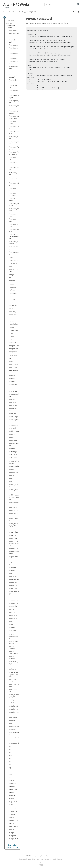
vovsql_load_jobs (14, 691)
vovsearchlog (14, 603)
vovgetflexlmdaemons (14, 462)
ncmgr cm (13, 343)
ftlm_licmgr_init (13, 86)
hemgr (11, 257)
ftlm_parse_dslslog (14, 133)
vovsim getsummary (13, 653)
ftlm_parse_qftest (14, 210)
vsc (10, 746)
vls (10, 358)
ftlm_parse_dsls (14, 128)
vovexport (12, 428)
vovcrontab (13, 405)
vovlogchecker (14, 515)
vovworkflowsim (14, 739)
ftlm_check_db (13, 49)
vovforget (12, 449)
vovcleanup (13, 391)
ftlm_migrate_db (14, 102)
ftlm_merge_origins (14, 97)
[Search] (72, 5)
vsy (10, 768)
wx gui (11, 792)
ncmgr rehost (14, 346)
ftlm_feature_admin (14, 68)
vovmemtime (13, 532)
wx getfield (13, 789)
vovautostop (13, 367)
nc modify (12, 312)
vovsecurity (13, 606)
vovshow (12, 628)
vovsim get (13, 647)
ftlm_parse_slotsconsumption (14, 237)
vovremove (13, 583)
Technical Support (46, 859)
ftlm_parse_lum (14, 189)
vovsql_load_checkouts (14, 680)
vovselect (12, 609)
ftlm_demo (13, 58)
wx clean (12, 780)
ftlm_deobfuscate (14, 63)
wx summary (13, 827)
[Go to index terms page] (76, 5)
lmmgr (11, 275)
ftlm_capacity (14, 45)
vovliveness (13, 507)
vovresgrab (13, 589)
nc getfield (13, 293)
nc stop (12, 327)
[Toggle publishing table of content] (5, 17)
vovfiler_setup (14, 431)
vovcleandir (13, 388)
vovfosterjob (13, 452)
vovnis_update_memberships (14, 543)
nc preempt (13, 315)
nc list (11, 309)
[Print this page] (79, 12)
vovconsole (13, 402)
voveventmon (14, 425)
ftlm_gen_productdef (14, 76)
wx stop (12, 823)
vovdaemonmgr (14, 410)
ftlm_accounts (14, 37)
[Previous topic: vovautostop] (74, 12)
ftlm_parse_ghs (13, 158)
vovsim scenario (12, 658)
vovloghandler (14, 520)
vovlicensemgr (14, 503)
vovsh (11, 625)
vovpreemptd (14, 549)
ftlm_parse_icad (14, 174)
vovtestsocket (14, 717)
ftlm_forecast (14, 72)
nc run (11, 321)
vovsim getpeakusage (14, 636)
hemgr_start (13, 260)
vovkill (11, 479)
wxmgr (11, 833)
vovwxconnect (14, 743)
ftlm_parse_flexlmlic (14, 148)
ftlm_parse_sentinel (14, 225)
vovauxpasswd (31, 12)
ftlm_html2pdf (14, 81)
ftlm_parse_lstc (14, 184)
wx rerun (12, 814)
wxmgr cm (13, 836)
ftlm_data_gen (13, 54)
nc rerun (12, 318)
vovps (11, 573)
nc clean (12, 281)
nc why (11, 336)
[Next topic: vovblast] (76, 12)
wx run (11, 817)
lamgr (11, 266)
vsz (10, 771)
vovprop (12, 570)
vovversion (13, 730)
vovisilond (12, 475)
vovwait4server (14, 734)
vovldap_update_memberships (14, 497)
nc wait (11, 333)
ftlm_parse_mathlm (14, 200)
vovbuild (12, 379)
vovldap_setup (14, 491)
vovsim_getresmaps (14, 642)
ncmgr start (13, 352)
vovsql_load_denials (14, 686)
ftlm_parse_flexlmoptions (14, 153)
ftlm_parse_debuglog (14, 122)
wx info (11, 799)
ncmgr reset (13, 349)
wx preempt (13, 811)
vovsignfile (13, 631)
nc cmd (12, 284)
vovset (11, 622)
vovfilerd (12, 434)
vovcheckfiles (14, 385)
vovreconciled (14, 579)
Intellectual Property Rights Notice (29, 859)
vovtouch (12, 721)
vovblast (12, 376)
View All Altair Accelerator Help (12, 846)
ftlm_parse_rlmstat (14, 215)
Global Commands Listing (17, 12)
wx (10, 777)
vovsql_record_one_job (14, 696)
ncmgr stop (13, 355)
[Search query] (60, 5)
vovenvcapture (14, 421)
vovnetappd (13, 538)
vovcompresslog (14, 395)
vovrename (13, 586)
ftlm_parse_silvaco (14, 231)
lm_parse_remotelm (14, 271)
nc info (11, 302)
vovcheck (12, 382)
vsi (10, 752)
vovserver (12, 612)
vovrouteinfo (13, 600)
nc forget (12, 290)
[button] (7, 20)
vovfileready (13, 440)
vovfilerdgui (13, 437)
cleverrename (14, 34)
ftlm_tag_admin (14, 253)
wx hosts (12, 796)
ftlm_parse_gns (13, 164)
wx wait (12, 830)
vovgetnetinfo (14, 466)
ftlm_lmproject (14, 91)
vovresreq (12, 597)
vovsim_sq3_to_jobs (14, 663)
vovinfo (11, 469)
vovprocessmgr (14, 563)
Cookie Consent (57, 859)
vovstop (12, 700)
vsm (10, 756)
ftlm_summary (14, 248)
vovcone (12, 399)
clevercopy (13, 31)
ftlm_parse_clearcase (14, 112)
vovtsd (11, 724)
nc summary (13, 330)
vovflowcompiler (14, 445)
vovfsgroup (13, 455)
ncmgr (11, 340)
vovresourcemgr (14, 593)
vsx (10, 765)
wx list (11, 805)
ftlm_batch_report (14, 41)
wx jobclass (13, 802)
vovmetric (12, 535)
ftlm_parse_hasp (14, 169)
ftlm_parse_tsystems (14, 243)
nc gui (11, 296)
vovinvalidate (14, 472)
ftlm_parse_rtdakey (14, 220)
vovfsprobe (13, 458)
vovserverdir (13, 615)
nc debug (12, 287)
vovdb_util (13, 414)
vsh (10, 749)
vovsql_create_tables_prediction (14, 674)
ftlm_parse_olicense (14, 205)
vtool (11, 774)
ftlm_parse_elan (14, 138)
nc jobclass (13, 306)
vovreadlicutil (14, 576)
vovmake (12, 529)
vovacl (11, 361)
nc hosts (12, 299)
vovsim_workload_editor (14, 668)
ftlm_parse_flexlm (14, 143)
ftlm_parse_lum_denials (14, 194)
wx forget (12, 786)
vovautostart (13, 364)
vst (10, 762)
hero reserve (13, 263)
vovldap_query (14, 486)
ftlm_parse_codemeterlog (14, 117)
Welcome (11, 20)
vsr (10, 759)
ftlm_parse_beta (14, 107)
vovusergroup (14, 727)
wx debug (12, 783)
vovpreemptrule (13, 558)
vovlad (11, 482)
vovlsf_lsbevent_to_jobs (14, 525)
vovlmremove (14, 510)
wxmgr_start (13, 839)
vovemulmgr (13, 417)
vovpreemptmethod (14, 553)
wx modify (13, 808)
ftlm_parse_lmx (14, 179)
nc (10, 278)
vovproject (13, 567)
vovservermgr (14, 619)
